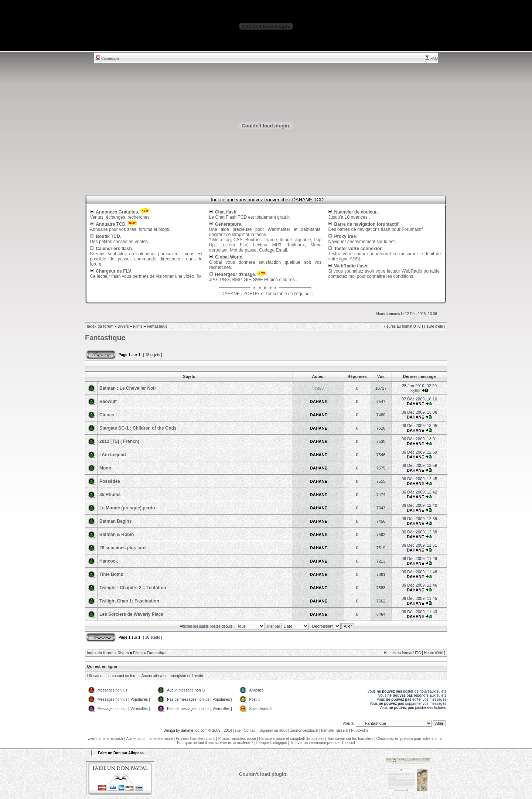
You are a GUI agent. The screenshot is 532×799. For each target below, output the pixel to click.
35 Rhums (110, 495)
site (238, 730)
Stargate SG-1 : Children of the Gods (138, 428)
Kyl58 (319, 388)
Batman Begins (115, 521)
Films (138, 326)
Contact (250, 730)
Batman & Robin (117, 535)
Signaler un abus (273, 730)
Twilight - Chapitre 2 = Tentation (133, 588)
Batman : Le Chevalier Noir (128, 388)
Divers (123, 326)
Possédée (110, 481)
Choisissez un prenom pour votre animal (409, 739)
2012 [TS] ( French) (119, 441)
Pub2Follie (360, 730)
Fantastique (157, 326)
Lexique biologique (272, 743)
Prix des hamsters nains (196, 739)
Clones (107, 415)
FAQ (431, 59)
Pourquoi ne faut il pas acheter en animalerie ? (215, 743)
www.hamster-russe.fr (105, 739)
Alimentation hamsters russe (149, 739)
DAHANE (319, 402)
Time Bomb (111, 574)
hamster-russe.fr (335, 730)
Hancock (109, 561)
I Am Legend (113, 455)
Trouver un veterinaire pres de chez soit (323, 743)
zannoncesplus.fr (304, 730)
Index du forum (100, 326)
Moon (105, 468)
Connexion (107, 59)
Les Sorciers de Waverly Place (131, 614)
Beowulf (108, 402)
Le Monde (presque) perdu (127, 508)
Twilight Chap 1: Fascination (129, 601)
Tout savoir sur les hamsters (350, 739)
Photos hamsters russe (237, 739)
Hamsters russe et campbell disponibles (292, 739)
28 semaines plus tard (122, 548)
